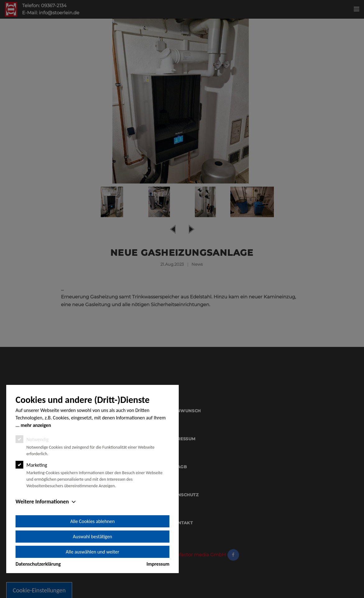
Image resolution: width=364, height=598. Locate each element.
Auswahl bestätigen (92, 537)
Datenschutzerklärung (38, 564)
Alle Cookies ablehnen (92, 521)
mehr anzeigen (36, 425)
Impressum (158, 564)
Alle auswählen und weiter (93, 552)
